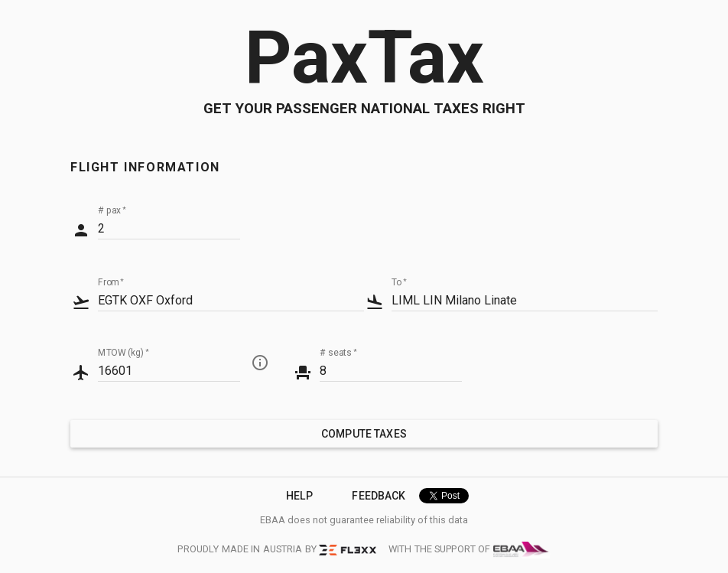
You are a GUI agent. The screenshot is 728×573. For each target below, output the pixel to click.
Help (299, 496)
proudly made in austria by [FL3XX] (276, 549)
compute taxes (364, 434)
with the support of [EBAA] (470, 550)
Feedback (379, 496)
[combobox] (231, 300)
